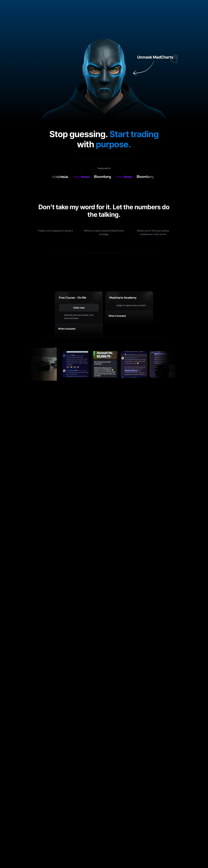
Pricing (102, 842)
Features (87, 842)
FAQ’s (135, 842)
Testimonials (119, 842)
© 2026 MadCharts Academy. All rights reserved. (42, 860)
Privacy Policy (184, 860)
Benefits (71, 842)
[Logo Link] (42, 8)
